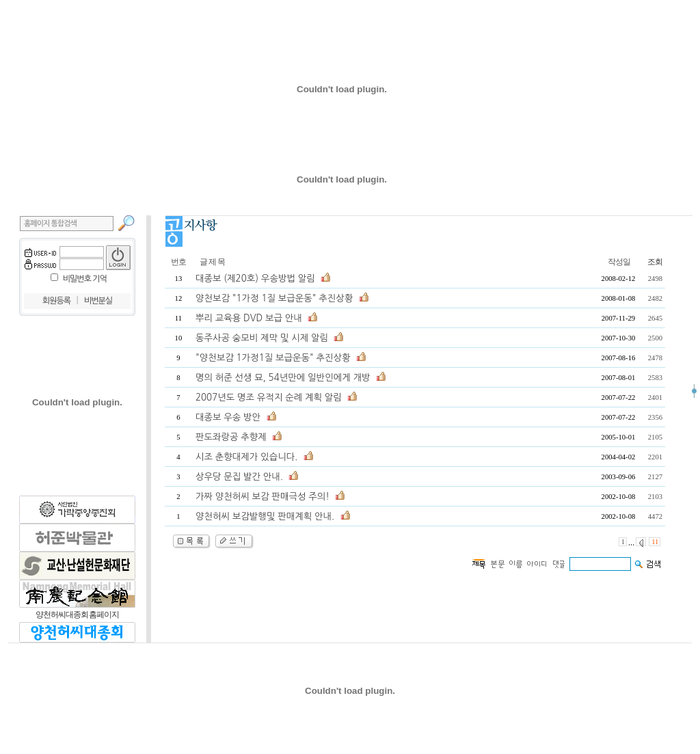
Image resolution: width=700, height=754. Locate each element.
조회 (655, 262)
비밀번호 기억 (85, 279)
